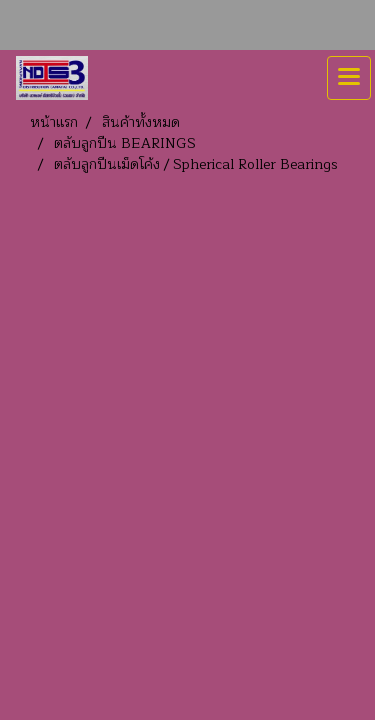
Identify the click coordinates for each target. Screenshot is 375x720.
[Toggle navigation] (349, 78)
